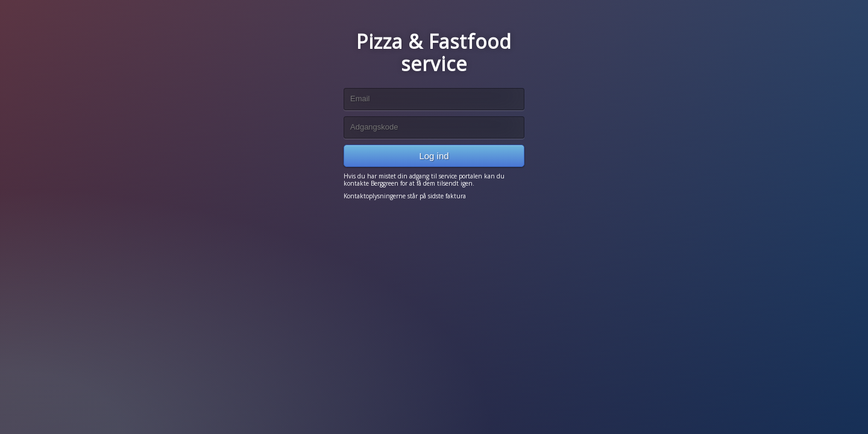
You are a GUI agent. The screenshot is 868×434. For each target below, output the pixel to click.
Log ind (434, 156)
